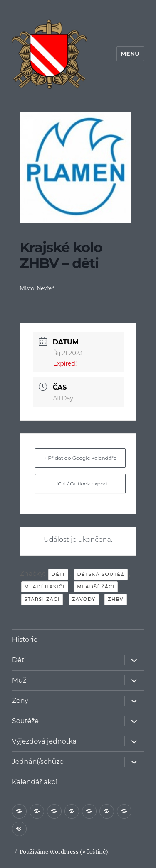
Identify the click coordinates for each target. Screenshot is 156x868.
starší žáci (42, 599)
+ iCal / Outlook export (80, 484)
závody (84, 599)
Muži (20, 680)
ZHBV (116, 599)
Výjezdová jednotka (44, 741)
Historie (25, 640)
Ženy (20, 701)
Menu (130, 54)
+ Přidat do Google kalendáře (80, 458)
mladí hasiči (45, 587)
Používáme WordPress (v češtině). (64, 852)
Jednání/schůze (38, 762)
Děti (19, 660)
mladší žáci (96, 587)
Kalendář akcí (35, 782)
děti (58, 574)
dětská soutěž (101, 574)
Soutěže (25, 721)
